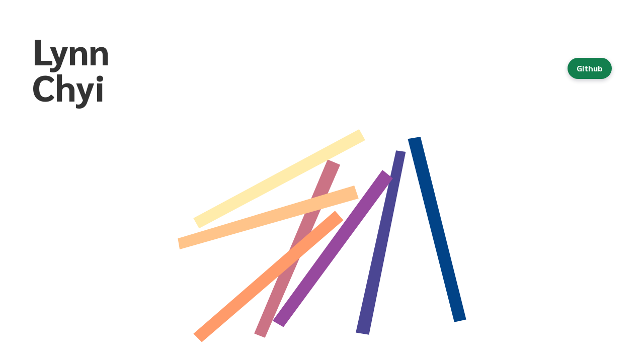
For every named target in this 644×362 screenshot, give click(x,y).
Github (590, 68)
